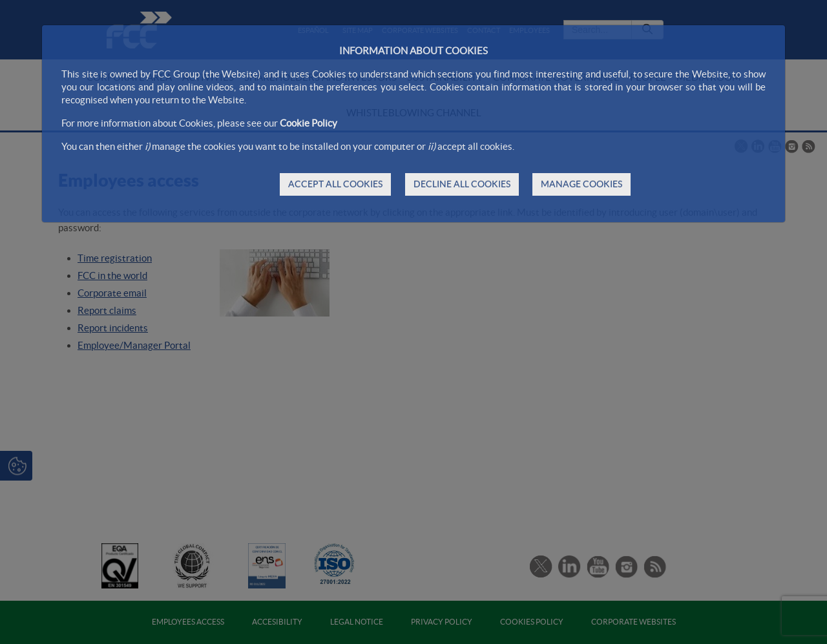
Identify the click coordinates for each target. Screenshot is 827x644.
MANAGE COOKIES (581, 184)
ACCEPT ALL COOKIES (335, 184)
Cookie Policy (309, 123)
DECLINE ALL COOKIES (462, 184)
